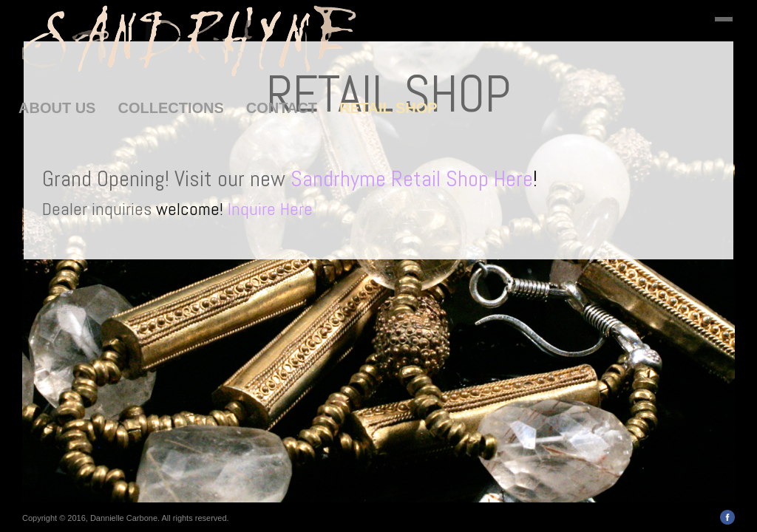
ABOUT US (57, 108)
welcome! (234, 209)
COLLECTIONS (170, 108)
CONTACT (282, 108)
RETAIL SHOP (388, 108)
